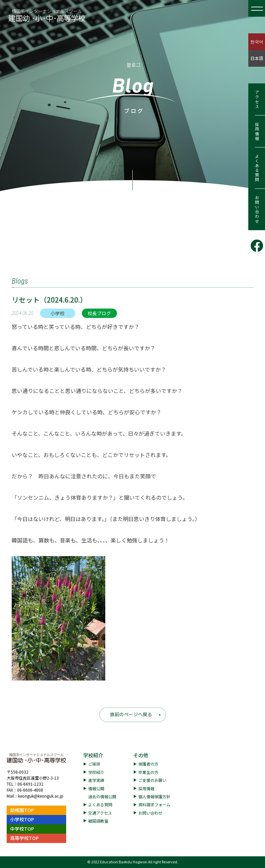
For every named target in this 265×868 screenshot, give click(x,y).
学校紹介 (93, 755)
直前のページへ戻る (131, 714)
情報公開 (96, 788)
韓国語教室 (98, 821)
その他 (141, 755)
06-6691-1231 (30, 784)
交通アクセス (100, 813)
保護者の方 (148, 764)
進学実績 (96, 780)
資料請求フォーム (154, 804)
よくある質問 (257, 168)
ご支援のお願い (152, 780)
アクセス (257, 99)
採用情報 (257, 131)
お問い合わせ (257, 209)
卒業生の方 (148, 772)
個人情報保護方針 (154, 796)
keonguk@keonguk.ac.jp (41, 796)
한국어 (257, 42)
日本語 (257, 58)
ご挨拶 (94, 764)
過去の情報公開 (102, 796)
